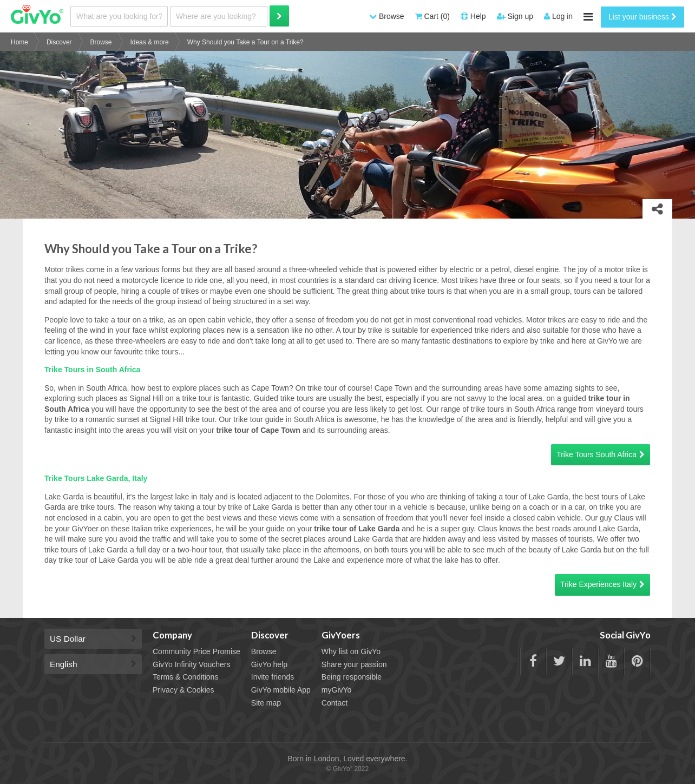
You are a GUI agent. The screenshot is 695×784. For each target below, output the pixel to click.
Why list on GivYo (351, 651)
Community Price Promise (196, 651)
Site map (266, 703)
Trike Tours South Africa (596, 454)
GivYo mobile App (281, 690)
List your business (642, 17)
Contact (335, 703)
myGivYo (337, 690)
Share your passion (354, 664)
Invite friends (273, 677)
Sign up (515, 16)
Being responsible (352, 677)
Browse (387, 16)
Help (473, 16)
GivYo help (269, 664)
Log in (558, 16)
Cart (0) (432, 16)
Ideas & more (149, 42)
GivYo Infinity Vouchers (191, 664)
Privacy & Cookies (183, 690)
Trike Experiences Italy (598, 584)
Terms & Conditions (185, 677)
